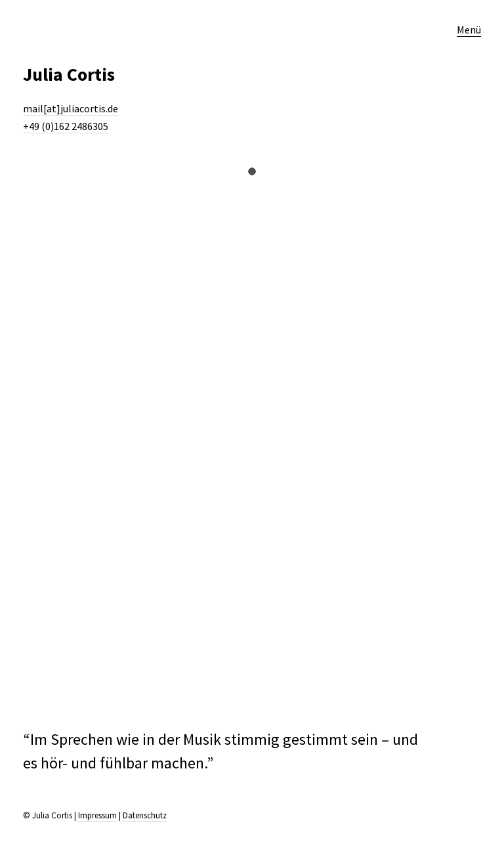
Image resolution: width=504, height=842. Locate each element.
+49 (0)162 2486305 (66, 126)
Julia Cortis (69, 74)
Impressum (97, 815)
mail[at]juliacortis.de (71, 108)
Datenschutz (145, 815)
